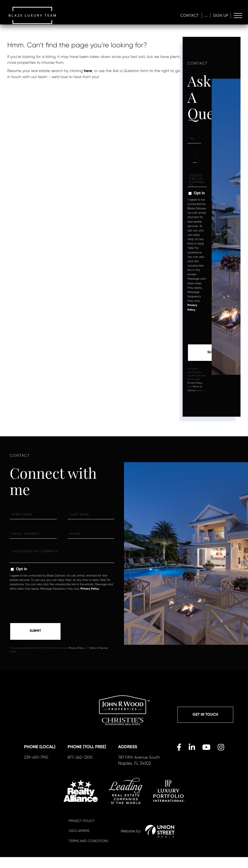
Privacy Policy (195, 384)
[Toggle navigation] (238, 16)
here (88, 71)
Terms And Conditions (89, 852)
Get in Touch (205, 716)
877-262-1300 (84, 768)
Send (213, 353)
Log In (201, 16)
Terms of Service (99, 649)
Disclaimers (79, 842)
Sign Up (220, 16)
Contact (179, 16)
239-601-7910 (41, 768)
